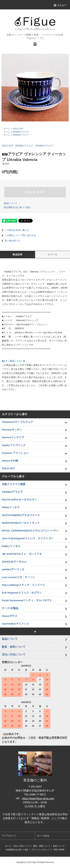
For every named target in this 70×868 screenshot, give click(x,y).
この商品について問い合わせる (18, 235)
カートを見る (43, 836)
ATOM (62, 850)
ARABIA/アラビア (21, 132)
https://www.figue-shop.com (38, 798)
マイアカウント (9, 836)
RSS (56, 850)
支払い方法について (22, 846)
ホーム (7, 129)
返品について (10, 203)
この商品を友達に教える (15, 230)
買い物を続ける (10, 241)
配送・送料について (42, 846)
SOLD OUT (18, 129)
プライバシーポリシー (41, 850)
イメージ (53, 255)
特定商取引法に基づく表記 (17, 207)
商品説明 (17, 255)
